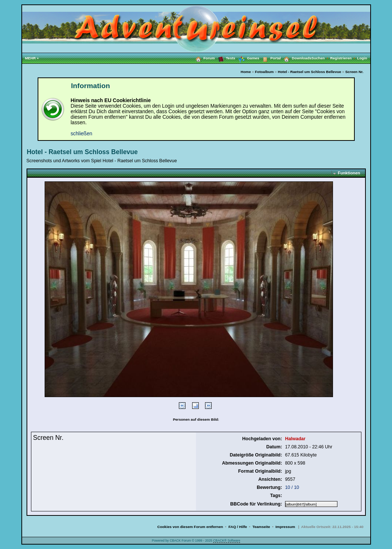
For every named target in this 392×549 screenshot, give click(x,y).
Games (247, 58)
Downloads (296, 58)
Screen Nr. (354, 72)
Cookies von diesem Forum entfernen (190, 527)
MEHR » (32, 58)
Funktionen (349, 173)
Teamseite (261, 527)
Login (362, 58)
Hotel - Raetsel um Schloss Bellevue (309, 72)
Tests (225, 58)
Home (246, 72)
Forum (204, 58)
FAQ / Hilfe (237, 527)
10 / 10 (292, 487)
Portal (270, 58)
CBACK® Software (227, 541)
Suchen (321, 58)
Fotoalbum (264, 72)
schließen (82, 134)
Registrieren (344, 58)
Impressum (285, 527)
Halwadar (295, 439)
